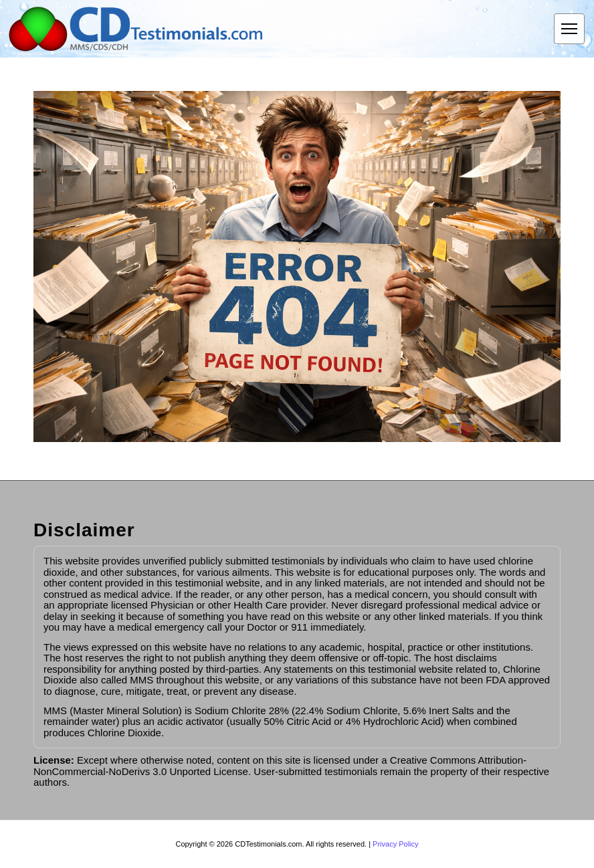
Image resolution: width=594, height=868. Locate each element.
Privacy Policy (395, 844)
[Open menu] (569, 29)
